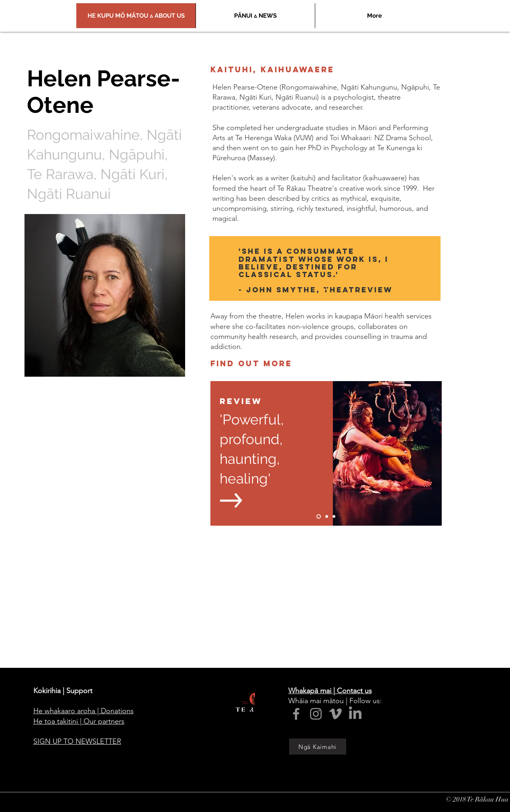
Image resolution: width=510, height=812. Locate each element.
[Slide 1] (325, 288)
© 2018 (456, 799)
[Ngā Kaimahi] (318, 747)
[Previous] (220, 269)
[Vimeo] (336, 714)
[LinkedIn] (355, 714)
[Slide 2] (327, 517)
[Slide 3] (334, 517)
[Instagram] (316, 714)
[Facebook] (296, 714)
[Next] (429, 269)
